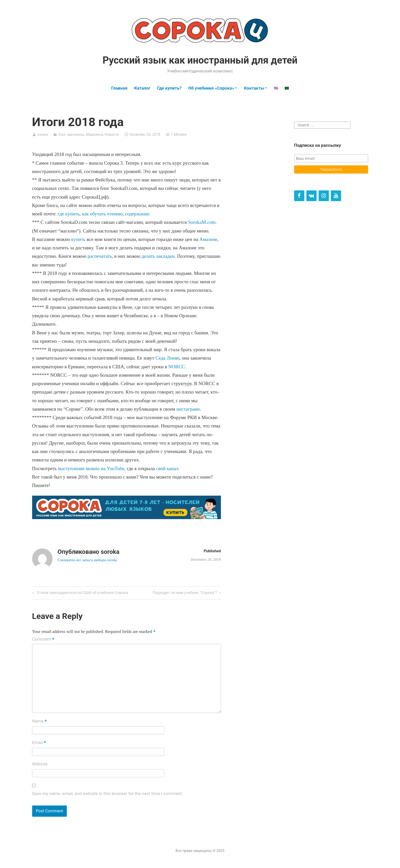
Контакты (254, 88)
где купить (68, 214)
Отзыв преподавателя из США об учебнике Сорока (82, 593)
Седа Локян (167, 358)
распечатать (99, 256)
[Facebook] (299, 196)
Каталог (142, 88)
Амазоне (208, 239)
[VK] (311, 196)
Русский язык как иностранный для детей (200, 60)
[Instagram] (324, 196)
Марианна (95, 135)
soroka (42, 135)
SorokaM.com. (202, 222)
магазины (76, 135)
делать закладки (158, 256)
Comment (43, 639)
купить (78, 239)
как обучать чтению (102, 214)
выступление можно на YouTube (91, 468)
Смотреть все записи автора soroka (87, 560)
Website (40, 764)
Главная (119, 88)
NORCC (177, 367)
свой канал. (168, 468)
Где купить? (169, 88)
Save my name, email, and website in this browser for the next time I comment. (108, 793)
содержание (137, 214)
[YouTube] (336, 196)
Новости (112, 135)
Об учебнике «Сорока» (211, 88)
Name (40, 722)
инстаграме (188, 409)
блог (62, 135)
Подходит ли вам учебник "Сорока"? (185, 593)
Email (39, 743)
